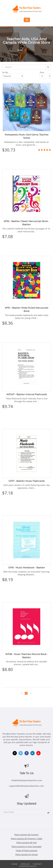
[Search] (48, 67)
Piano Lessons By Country (26, 835)
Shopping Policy (28, 866)
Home (20, 50)
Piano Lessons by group (27, 854)
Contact (37, 864)
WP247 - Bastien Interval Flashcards (27, 394)
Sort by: (13, 75)
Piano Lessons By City (26, 843)
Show (45, 75)
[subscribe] (48, 813)
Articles (25, 864)
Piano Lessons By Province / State (27, 839)
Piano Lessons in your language (26, 846)
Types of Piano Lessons (27, 850)
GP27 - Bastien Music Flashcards (27, 481)
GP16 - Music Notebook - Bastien (27, 568)
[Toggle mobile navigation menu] (27, 20)
